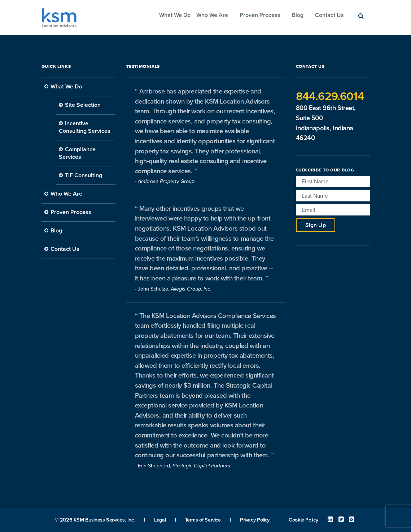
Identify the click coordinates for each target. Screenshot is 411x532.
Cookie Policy (303, 520)
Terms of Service (203, 520)
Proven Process (260, 15)
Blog (298, 15)
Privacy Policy (255, 520)
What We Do (175, 15)
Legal (160, 520)
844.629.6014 (330, 96)
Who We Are (212, 15)
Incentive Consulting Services (85, 127)
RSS (352, 519)
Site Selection (83, 105)
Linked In (330, 519)
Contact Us (329, 15)
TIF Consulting (84, 175)
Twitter (341, 519)
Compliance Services (77, 153)
